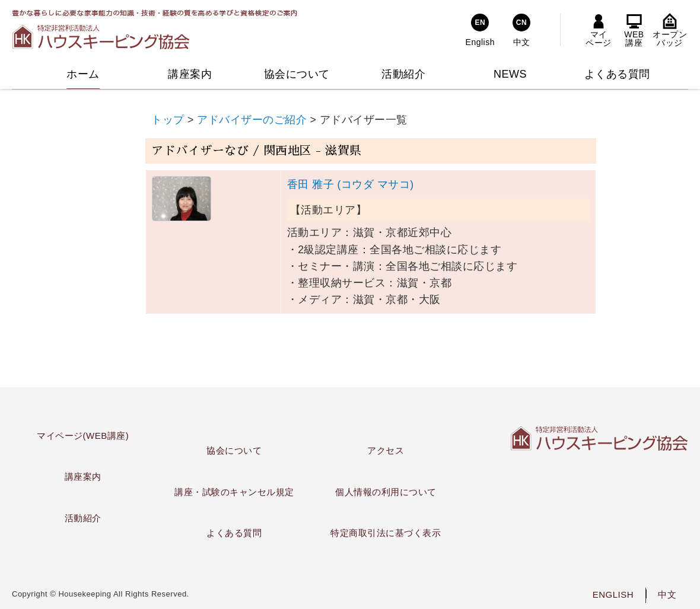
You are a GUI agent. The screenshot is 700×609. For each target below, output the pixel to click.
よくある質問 (234, 533)
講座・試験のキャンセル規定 (234, 492)
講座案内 (83, 476)
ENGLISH (613, 594)
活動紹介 (83, 518)
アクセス (386, 450)
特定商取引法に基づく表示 (386, 533)
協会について (234, 450)
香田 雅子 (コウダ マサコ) (351, 184)
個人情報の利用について (386, 492)
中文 (667, 594)
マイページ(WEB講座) (83, 436)
